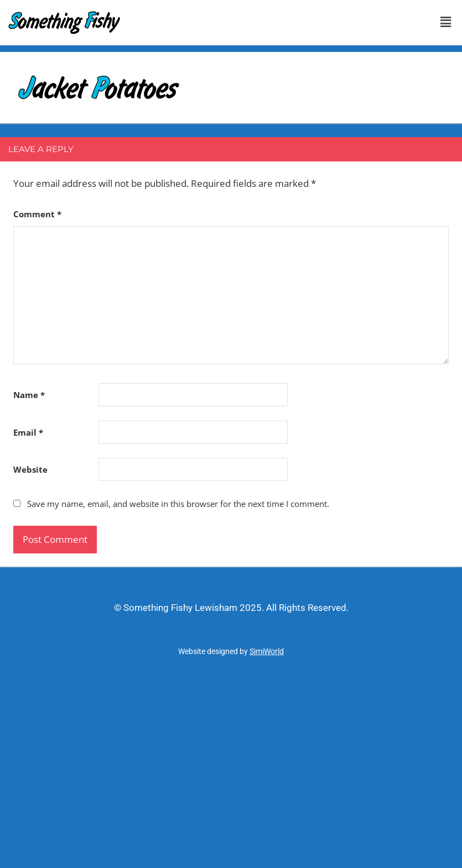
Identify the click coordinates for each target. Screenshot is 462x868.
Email (28, 432)
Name (29, 395)
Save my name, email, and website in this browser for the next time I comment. (178, 504)
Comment (37, 214)
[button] (445, 22)
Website (30, 469)
